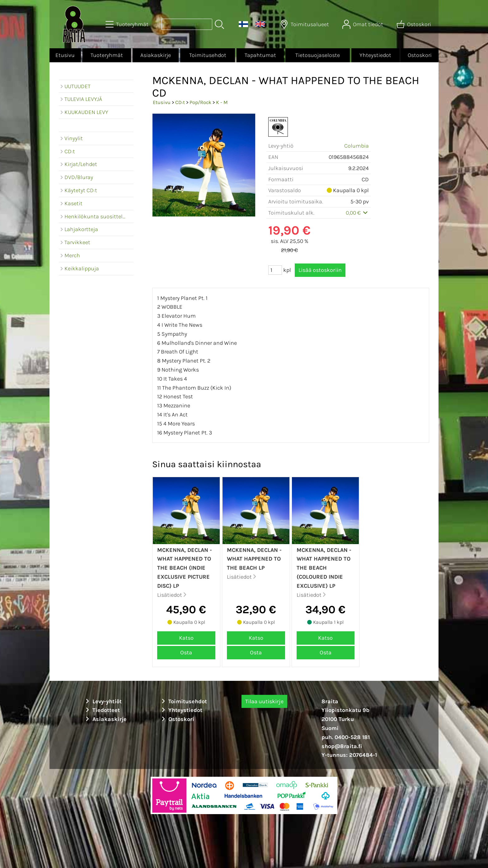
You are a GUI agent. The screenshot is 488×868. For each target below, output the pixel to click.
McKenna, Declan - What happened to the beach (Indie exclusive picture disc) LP (185, 568)
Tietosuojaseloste (318, 55)
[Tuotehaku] (187, 24)
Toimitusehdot (208, 55)
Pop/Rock (200, 102)
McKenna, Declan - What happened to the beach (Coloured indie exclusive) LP (324, 568)
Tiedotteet (102, 710)
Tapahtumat (260, 55)
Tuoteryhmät (107, 55)
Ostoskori (420, 55)
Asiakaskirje (156, 55)
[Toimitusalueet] (305, 24)
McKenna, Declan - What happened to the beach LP (254, 559)
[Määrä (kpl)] (275, 270)
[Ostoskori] (414, 24)
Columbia (357, 146)
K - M (222, 102)
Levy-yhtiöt (103, 701)
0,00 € (357, 213)
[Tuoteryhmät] (128, 24)
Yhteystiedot (375, 55)
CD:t (180, 102)
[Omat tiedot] (363, 24)
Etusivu (65, 55)
